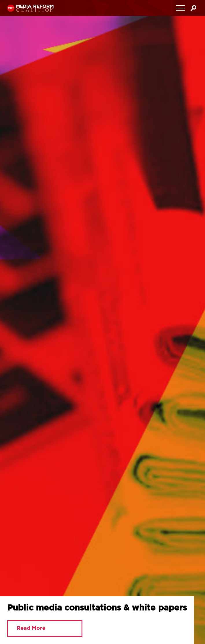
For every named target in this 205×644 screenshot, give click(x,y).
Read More (31, 628)
